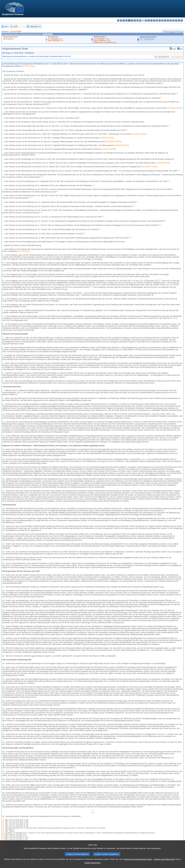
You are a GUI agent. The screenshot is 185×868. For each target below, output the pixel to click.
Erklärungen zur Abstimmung (105, 42)
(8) (3, 831)
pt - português (168, 20)
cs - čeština (124, 20)
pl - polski (165, 20)
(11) (4, 836)
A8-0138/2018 (8, 39)
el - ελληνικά (135, 20)
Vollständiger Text (35, 26)
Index (6, 26)
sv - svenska (182, 20)
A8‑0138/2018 (23, 251)
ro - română (171, 20)
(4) (3, 825)
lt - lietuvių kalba (154, 20)
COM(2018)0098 (163, 163)
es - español (121, 20)
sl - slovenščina (176, 20)
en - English (138, 20)
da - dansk (126, 20)
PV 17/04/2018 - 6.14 (101, 39)
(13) (4, 839)
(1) (3, 820)
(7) (3, 830)
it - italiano (149, 20)
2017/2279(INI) (16, 31)
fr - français (140, 20)
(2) (3, 822)
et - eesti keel (132, 20)
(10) (4, 834)
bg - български (118, 20)
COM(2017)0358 (109, 149)
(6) (3, 828)
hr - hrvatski (146, 20)
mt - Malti (160, 20)
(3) (3, 823)
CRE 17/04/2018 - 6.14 (102, 41)
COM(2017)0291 (121, 145)
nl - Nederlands (162, 20)
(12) (4, 838)
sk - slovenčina (173, 20)
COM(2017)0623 (150, 167)
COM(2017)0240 (114, 142)
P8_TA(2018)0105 (147, 39)
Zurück (15, 26)
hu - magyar (157, 20)
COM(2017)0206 (107, 138)
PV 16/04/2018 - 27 (55, 39)
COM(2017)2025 (139, 134)
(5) (3, 826)
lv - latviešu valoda (151, 20)
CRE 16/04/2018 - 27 (55, 41)
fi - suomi (179, 20)
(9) (3, 833)
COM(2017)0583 (175, 108)
